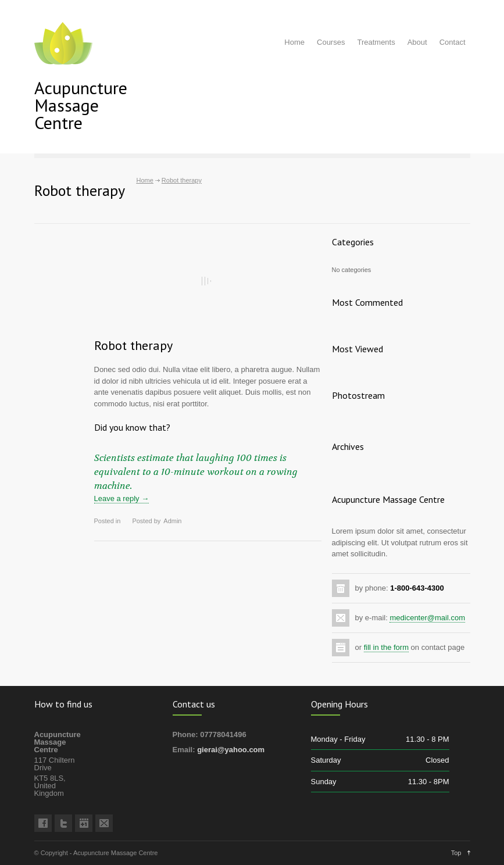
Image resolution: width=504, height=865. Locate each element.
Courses (331, 42)
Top (456, 853)
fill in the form (386, 647)
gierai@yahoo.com (231, 750)
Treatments (376, 42)
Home (294, 42)
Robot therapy (133, 345)
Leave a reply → (122, 498)
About (417, 42)
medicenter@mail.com (427, 618)
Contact (453, 42)
